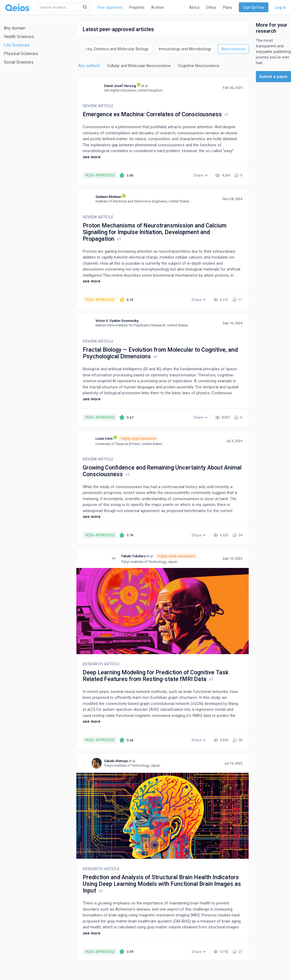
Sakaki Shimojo (116, 761)
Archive (157, 7)
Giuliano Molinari (108, 197)
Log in (280, 7)
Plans (228, 7)
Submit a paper (273, 77)
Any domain (14, 28)
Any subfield (89, 66)
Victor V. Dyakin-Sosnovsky (117, 321)
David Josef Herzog (120, 86)
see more (92, 157)
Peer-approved (110, 7)
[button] (200, 175)
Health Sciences (19, 37)
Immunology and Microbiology (185, 49)
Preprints (137, 7)
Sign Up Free (254, 7)
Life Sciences (17, 45)
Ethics (211, 7)
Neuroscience (233, 49)
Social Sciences (19, 62)
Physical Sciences (21, 54)
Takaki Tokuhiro (133, 556)
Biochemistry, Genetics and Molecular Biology (109, 49)
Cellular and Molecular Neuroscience (139, 66)
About (194, 7)
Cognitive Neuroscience (199, 66)
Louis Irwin (104, 439)
